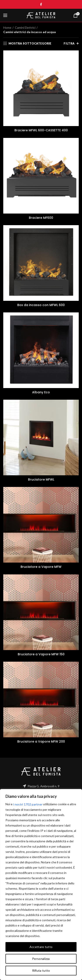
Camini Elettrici (25, 28)
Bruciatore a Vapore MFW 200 (41, 741)
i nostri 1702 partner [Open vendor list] (28, 804)
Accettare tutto (41, 947)
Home (7, 28)
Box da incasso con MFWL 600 (41, 305)
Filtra (69, 43)
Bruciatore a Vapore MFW (41, 567)
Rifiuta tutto (41, 970)
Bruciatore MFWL (41, 479)
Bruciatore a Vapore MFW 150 (41, 654)
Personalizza (41, 959)
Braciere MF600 (41, 218)
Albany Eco (41, 392)
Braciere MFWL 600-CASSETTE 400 (41, 130)
